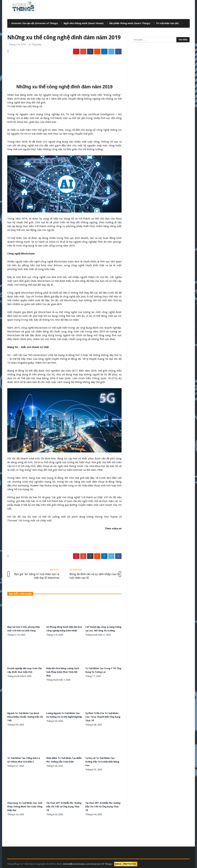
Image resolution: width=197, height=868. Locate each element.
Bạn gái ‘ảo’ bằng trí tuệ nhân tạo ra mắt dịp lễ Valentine (36, 573)
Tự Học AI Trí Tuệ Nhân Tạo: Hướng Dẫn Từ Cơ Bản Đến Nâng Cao (102, 762)
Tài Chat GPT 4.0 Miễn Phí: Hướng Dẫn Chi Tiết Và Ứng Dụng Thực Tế (102, 806)
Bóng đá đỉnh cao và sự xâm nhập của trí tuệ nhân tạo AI (93, 573)
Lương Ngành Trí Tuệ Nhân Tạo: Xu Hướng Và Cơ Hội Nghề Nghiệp (62, 717)
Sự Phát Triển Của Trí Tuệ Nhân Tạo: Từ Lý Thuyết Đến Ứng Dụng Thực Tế (102, 717)
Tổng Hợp (36, 44)
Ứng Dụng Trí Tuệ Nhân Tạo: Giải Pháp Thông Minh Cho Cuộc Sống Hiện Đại (24, 806)
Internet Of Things (102, 863)
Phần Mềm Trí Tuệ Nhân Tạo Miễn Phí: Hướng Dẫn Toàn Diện (63, 762)
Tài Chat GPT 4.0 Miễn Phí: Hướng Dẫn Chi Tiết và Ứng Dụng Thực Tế (63, 806)
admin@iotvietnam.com (76, 863)
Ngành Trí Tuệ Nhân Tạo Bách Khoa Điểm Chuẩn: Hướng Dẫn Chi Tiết (25, 717)
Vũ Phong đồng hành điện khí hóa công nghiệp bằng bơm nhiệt (64, 628)
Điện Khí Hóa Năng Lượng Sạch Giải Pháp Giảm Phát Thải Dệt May (62, 673)
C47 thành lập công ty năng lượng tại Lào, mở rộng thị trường (102, 628)
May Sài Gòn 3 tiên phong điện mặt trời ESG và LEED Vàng (23, 628)
